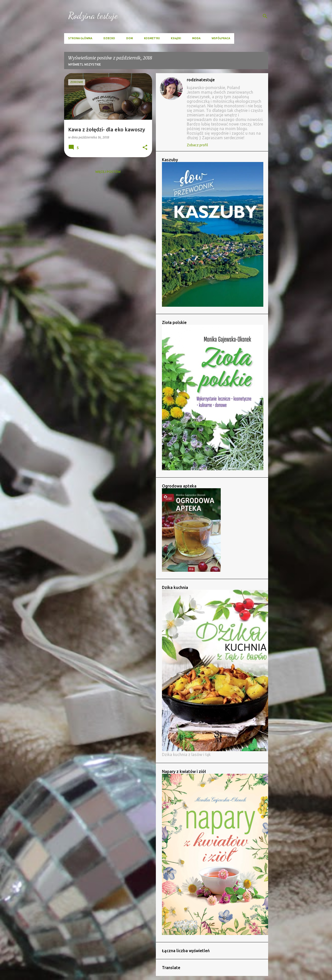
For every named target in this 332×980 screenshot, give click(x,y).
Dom (130, 38)
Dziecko (109, 38)
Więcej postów (108, 172)
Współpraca (221, 38)
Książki (176, 38)
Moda (196, 38)
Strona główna (80, 38)
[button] (145, 148)
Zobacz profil (197, 145)
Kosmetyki (152, 38)
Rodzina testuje (93, 16)
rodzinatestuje (201, 80)
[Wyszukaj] (265, 16)
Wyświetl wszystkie (85, 64)
